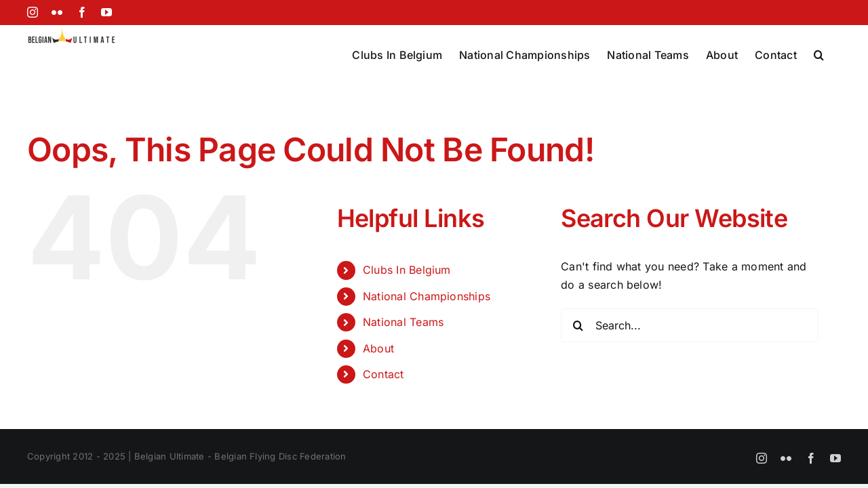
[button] (836, 54)
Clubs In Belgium (407, 270)
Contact (383, 374)
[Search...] (690, 325)
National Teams (403, 322)
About (378, 348)
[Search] (578, 325)
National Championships (427, 296)
